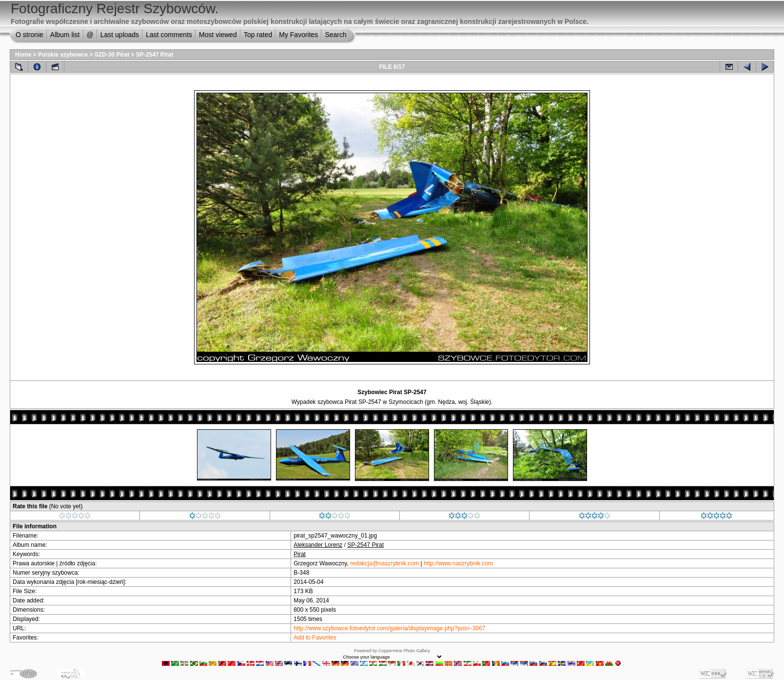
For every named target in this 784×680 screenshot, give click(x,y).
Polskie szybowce (63, 55)
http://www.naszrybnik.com (458, 563)
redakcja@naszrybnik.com (384, 563)
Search (335, 35)
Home (23, 55)
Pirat (300, 554)
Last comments (169, 35)
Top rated (258, 35)
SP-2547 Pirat (155, 55)
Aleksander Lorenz (318, 545)
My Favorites (298, 35)
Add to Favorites (315, 638)
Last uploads (120, 35)
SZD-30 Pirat (112, 55)
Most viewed (218, 35)
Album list (65, 35)
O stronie (29, 35)
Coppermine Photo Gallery (404, 651)
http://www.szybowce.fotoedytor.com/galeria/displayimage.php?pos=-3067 (389, 628)
